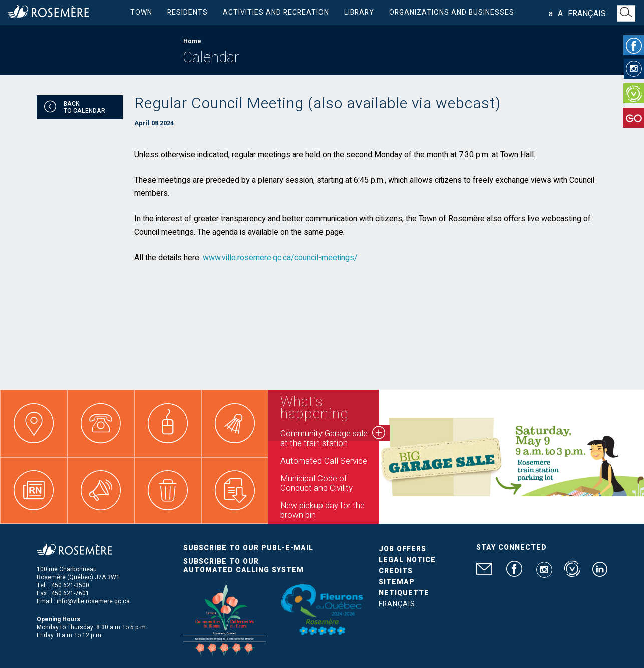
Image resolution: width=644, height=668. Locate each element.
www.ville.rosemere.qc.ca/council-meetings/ (280, 258)
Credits (396, 571)
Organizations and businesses (452, 12)
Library (359, 12)
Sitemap (397, 582)
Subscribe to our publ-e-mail (248, 548)
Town (141, 12)
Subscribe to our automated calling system (244, 566)
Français (587, 14)
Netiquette (404, 593)
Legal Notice (407, 560)
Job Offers (402, 549)
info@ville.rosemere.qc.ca (93, 601)
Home (192, 41)
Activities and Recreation (276, 12)
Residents (188, 12)
